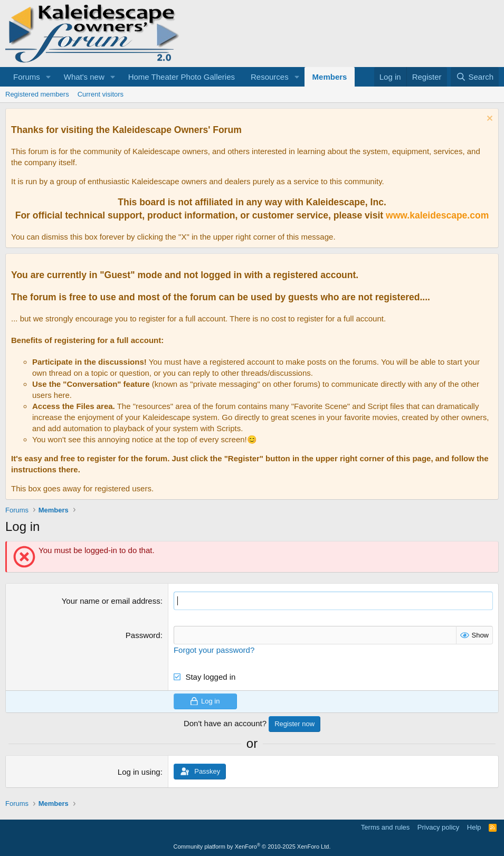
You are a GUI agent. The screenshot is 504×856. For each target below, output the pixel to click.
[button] (49, 77)
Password (143, 635)
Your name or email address (111, 601)
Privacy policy (438, 827)
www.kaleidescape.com (437, 215)
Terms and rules (385, 827)
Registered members (37, 94)
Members (330, 77)
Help (474, 827)
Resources (270, 77)
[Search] (475, 77)
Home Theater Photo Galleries (182, 77)
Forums (27, 77)
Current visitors (101, 94)
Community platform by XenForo (252, 847)
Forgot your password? (214, 650)
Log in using (139, 772)
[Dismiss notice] (488, 120)
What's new (84, 77)
